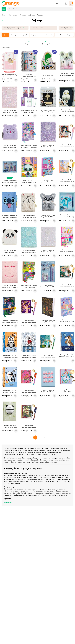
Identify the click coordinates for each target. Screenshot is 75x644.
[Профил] (66, 3)
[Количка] (71, 3)
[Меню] (4, 9)
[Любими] (61, 3)
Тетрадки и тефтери (27, 15)
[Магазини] (57, 3)
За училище (13, 15)
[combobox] (38, 9)
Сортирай (29, 43)
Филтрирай (46, 43)
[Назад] (3, 21)
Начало (4, 15)
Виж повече (8, 502)
